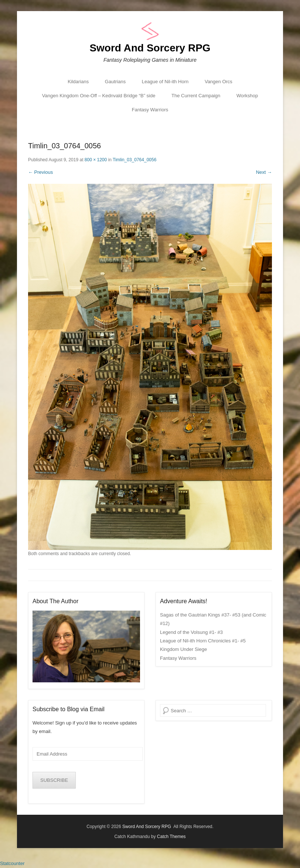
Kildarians (78, 82)
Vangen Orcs (219, 82)
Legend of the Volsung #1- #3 (191, 632)
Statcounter (12, 863)
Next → (264, 172)
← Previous (40, 172)
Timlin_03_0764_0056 (134, 160)
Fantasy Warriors (150, 110)
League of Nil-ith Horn (165, 82)
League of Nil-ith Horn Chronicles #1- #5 (203, 641)
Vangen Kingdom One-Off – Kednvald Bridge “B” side (99, 96)
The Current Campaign (196, 96)
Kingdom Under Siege (183, 649)
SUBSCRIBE (54, 780)
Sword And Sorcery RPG (150, 48)
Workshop (247, 96)
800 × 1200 (96, 160)
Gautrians (115, 82)
